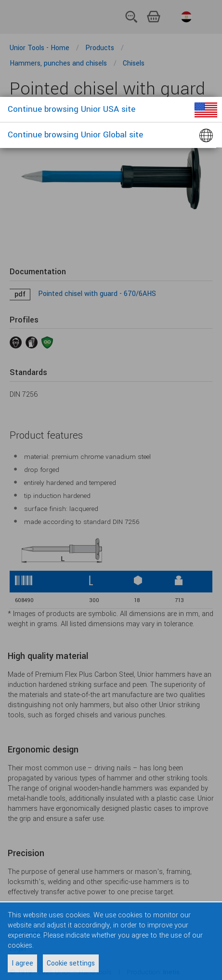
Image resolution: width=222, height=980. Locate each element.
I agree (22, 963)
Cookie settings (71, 963)
